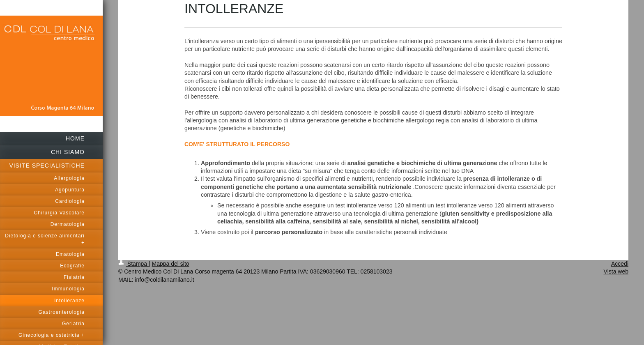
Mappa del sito (171, 264)
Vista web (616, 271)
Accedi (620, 264)
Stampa (133, 264)
